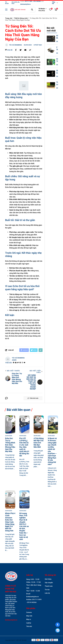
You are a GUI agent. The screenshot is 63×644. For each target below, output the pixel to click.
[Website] (16, 363)
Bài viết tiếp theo (36, 372)
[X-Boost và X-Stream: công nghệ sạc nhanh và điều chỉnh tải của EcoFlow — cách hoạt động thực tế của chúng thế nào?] (53, 424)
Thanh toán (49, 586)
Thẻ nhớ (29, 626)
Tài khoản (7, 3)
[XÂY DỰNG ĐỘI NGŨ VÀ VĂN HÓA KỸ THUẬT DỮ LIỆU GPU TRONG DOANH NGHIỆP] (51, 39)
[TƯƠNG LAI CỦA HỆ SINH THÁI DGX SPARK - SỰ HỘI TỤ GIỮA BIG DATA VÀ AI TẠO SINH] (51, 85)
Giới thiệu (48, 579)
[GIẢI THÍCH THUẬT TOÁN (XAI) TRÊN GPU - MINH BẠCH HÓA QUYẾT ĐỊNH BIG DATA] (51, 62)
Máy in (29, 619)
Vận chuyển (49, 583)
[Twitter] (18, 363)
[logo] (18, 10)
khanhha (18, 45)
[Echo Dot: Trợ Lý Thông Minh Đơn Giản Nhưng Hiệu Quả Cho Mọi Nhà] (10, 424)
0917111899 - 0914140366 (33, 1)
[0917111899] (58, 630)
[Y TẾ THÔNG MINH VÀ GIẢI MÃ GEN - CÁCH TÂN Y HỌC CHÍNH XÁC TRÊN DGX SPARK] (51, 50)
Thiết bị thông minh (10, 420)
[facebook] (14, 363)
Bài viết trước (13, 371)
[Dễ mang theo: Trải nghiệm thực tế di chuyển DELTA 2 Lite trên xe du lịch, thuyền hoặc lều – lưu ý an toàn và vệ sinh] (24, 499)
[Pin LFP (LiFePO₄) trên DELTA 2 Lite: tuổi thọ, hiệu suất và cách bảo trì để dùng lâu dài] (24, 424)
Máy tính (29, 616)
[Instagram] (22, 363)
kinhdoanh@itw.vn (25, 4)
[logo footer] (11, 576)
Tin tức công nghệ (24, 420)
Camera (29, 612)
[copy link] (30, 50)
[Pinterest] (20, 363)
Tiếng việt (53, 3)
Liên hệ (47, 593)
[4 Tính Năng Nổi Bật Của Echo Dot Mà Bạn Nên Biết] (39, 424)
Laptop (29, 623)
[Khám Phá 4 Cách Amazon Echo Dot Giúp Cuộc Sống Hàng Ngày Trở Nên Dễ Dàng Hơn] (10, 499)
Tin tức (47, 590)
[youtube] (24, 363)
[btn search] (32, 10)
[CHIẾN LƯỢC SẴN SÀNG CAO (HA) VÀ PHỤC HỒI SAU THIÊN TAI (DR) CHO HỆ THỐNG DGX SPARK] (51, 74)
